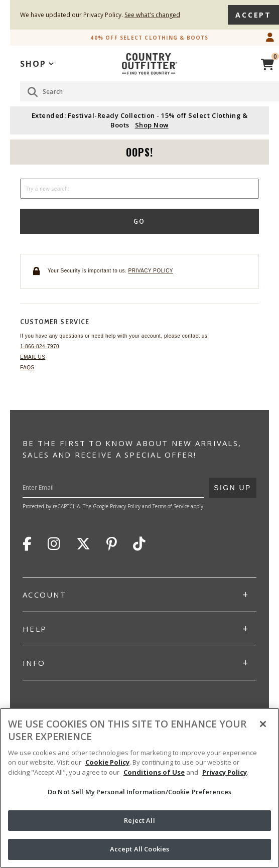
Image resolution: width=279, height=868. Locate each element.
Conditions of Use (154, 772)
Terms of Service (171, 506)
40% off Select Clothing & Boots (149, 38)
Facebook (27, 544)
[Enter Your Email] (127, 488)
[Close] (263, 724)
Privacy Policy (125, 506)
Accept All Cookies (139, 849)
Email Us (33, 357)
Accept (253, 15)
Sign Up (232, 485)
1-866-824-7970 (40, 346)
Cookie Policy (107, 762)
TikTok (139, 544)
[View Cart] (267, 63)
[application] (37, 63)
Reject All (139, 820)
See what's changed (152, 15)
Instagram (54, 544)
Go (140, 221)
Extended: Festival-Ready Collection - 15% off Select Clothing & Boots (139, 120)
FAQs (27, 368)
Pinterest (112, 544)
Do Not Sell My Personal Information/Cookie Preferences (139, 792)
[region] (139, 788)
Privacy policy (151, 271)
